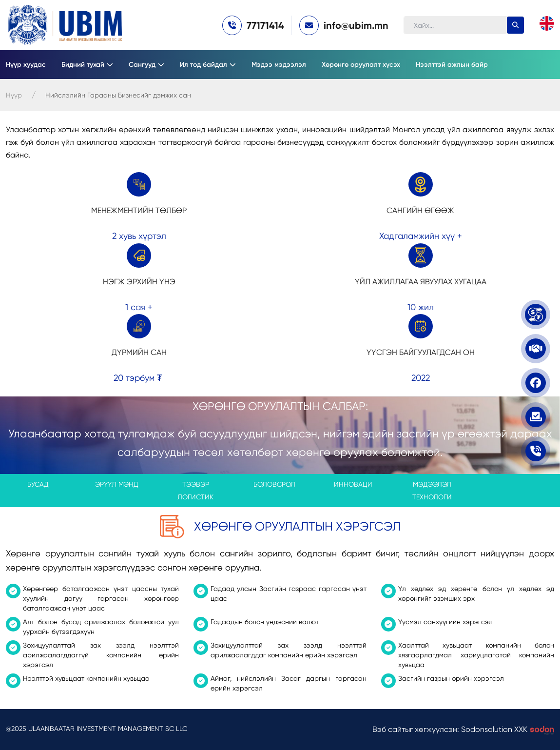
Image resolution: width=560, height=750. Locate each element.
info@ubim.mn (356, 25)
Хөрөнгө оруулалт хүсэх (361, 65)
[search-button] (515, 25)
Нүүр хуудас (26, 65)
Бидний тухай (83, 65)
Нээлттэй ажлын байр (452, 65)
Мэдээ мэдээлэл (279, 65)
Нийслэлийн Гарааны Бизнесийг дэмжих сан (118, 95)
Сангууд (142, 65)
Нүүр (14, 95)
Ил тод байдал (203, 65)
